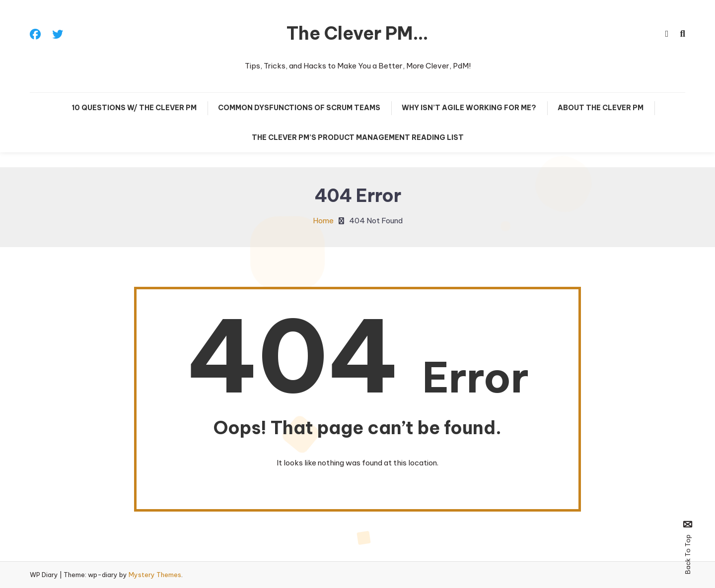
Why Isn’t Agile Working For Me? (469, 108)
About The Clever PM (601, 108)
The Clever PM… (357, 33)
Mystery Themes (155, 575)
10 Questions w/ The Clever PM (134, 108)
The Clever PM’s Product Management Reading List (358, 137)
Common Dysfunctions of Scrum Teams (299, 108)
